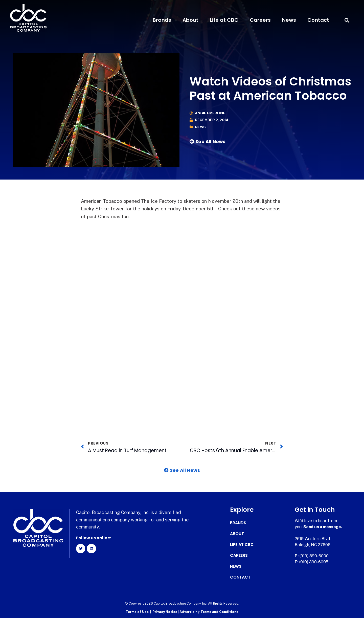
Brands (162, 20)
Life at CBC (224, 20)
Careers (260, 20)
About (190, 20)
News (289, 20)
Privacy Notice (165, 612)
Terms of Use (137, 612)
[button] (347, 20)
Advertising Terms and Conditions (209, 612)
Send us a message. (323, 527)
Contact (318, 20)
